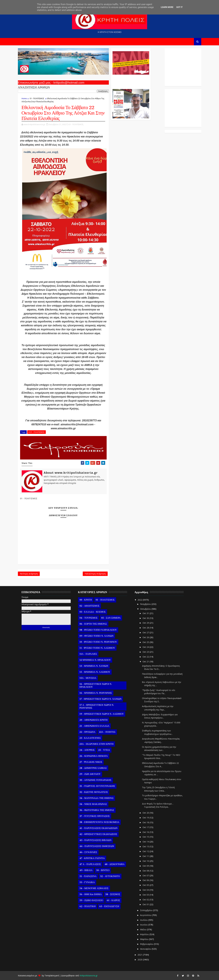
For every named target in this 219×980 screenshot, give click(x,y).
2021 (140, 955)
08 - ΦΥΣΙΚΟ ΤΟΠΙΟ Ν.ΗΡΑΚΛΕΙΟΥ (98, 630)
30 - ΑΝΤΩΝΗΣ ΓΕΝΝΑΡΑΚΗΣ (95, 780)
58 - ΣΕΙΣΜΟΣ (113, 894)
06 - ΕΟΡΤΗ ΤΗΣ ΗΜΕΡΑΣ (93, 624)
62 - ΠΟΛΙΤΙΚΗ (88, 906)
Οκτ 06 (146, 880)
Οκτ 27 (146, 632)
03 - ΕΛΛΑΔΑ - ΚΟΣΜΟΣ (93, 612)
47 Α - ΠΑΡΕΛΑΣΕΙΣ (90, 864)
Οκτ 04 (146, 890)
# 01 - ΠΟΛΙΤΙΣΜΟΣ (37, 432)
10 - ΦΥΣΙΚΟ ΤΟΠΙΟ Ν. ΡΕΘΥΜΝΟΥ (98, 642)
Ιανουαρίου (146, 949)
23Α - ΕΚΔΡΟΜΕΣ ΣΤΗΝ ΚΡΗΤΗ (97, 744)
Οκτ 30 (146, 618)
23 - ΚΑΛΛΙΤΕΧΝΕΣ (90, 738)
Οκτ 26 (146, 637)
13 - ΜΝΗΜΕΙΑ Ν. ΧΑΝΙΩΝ (94, 666)
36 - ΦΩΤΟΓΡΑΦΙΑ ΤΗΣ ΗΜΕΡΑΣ (97, 810)
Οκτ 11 (146, 856)
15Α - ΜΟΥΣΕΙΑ (88, 678)
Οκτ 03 (146, 895)
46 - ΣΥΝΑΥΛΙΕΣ (88, 852)
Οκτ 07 (146, 876)
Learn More (167, 7)
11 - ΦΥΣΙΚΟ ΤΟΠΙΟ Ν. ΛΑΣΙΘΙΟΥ (97, 648)
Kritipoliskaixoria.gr (89, 976)
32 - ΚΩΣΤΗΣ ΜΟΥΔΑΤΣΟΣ (94, 792)
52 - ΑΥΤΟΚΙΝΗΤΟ (110, 876)
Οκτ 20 (146, 813)
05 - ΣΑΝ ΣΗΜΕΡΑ (111, 618)
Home (24, 98)
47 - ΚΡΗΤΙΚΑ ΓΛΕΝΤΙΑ (92, 858)
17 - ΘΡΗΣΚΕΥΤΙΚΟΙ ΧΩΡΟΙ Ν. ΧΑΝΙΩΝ (101, 699)
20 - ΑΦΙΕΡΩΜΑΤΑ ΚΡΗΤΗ (94, 720)
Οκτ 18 (146, 822)
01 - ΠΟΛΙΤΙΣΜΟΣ (37, 98)
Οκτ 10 (146, 861)
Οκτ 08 (146, 871)
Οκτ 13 (146, 846)
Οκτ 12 (146, 851)
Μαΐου (144, 929)
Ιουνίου (144, 925)
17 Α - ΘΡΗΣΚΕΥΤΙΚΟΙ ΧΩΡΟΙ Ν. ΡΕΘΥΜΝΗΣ (97, 706)
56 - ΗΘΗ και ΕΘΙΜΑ (91, 894)
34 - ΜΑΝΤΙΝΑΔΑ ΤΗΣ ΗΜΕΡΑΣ (97, 798)
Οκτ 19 (146, 818)
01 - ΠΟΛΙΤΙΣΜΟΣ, (76, 124)
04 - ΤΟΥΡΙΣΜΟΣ (89, 618)
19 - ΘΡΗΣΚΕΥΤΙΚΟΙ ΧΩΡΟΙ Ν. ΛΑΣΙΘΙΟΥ (102, 714)
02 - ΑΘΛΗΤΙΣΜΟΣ (89, 606)
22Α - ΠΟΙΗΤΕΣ (107, 732)
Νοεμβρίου (146, 604)
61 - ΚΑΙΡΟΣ (113, 900)
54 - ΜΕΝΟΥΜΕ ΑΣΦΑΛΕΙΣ (94, 888)
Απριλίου (145, 934)
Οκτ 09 (146, 866)
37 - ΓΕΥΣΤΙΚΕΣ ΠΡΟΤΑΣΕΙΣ (95, 816)
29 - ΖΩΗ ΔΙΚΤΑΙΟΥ (90, 774)
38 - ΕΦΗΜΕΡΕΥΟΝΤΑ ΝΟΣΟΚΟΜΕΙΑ (99, 822)
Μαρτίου (145, 939)
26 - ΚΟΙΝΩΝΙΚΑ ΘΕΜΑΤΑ (94, 756)
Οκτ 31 (146, 613)
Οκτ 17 (146, 827)
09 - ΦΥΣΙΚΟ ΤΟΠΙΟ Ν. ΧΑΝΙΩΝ (97, 636)
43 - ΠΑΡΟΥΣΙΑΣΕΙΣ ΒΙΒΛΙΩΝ (95, 840)
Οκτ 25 (146, 642)
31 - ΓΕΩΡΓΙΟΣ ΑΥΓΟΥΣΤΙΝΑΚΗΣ (97, 786)
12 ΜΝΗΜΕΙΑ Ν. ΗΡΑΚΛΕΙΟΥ (95, 660)
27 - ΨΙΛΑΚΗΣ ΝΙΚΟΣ (91, 762)
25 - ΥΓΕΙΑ (104, 750)
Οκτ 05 (146, 885)
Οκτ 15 (146, 837)
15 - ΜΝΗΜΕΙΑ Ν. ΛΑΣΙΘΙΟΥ (95, 672)
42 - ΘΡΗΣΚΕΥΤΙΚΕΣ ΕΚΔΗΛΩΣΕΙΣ (98, 834)
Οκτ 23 (146, 652)
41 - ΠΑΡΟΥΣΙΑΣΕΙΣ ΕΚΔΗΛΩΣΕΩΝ (98, 828)
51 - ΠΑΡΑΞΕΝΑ (88, 876)
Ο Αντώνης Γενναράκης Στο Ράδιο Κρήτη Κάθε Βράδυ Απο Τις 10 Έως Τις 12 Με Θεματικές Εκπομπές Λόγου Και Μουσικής (130, 80)
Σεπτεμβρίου (147, 910)
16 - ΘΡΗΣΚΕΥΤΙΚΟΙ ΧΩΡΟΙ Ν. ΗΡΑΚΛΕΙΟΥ (96, 686)
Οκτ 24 (146, 647)
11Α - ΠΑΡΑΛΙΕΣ (88, 654)
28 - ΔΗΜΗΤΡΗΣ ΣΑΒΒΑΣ (93, 768)
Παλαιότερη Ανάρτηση (95, 574)
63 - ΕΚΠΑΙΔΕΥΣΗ (109, 906)
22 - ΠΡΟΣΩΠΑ (87, 732)
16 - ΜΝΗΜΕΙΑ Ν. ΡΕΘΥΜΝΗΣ (96, 693)
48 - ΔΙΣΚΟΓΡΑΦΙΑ (115, 864)
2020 (140, 960)
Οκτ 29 (146, 623)
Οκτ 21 (146, 662)
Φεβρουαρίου (147, 944)
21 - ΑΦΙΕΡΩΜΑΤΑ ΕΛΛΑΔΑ (94, 726)
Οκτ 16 (146, 832)
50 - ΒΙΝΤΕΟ (103, 870)
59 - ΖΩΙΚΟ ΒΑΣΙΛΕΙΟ (91, 900)
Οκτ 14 (146, 842)
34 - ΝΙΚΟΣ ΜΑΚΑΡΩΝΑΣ (93, 804)
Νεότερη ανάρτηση (29, 574)
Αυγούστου (146, 915)
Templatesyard (52, 976)
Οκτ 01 (146, 904)
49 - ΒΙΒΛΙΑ (86, 870)
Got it (179, 7)
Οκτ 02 (146, 900)
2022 (140, 600)
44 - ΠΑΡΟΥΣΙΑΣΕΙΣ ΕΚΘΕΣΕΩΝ (97, 846)
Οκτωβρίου (146, 609)
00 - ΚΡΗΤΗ (86, 600)
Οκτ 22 (146, 657)
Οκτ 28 (146, 628)
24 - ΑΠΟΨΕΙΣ (87, 750)
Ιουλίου (144, 920)
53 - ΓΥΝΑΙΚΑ (87, 882)
